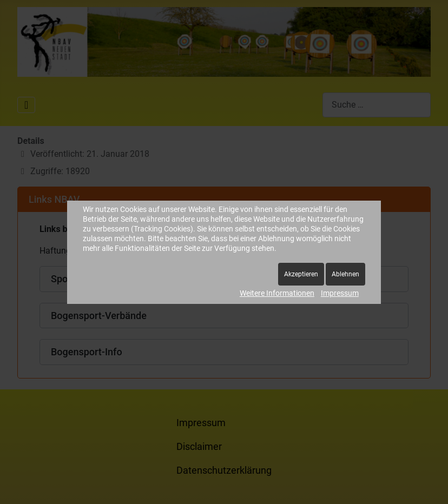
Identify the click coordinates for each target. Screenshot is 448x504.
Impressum (340, 293)
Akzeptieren (301, 274)
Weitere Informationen (277, 293)
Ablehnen (345, 274)
